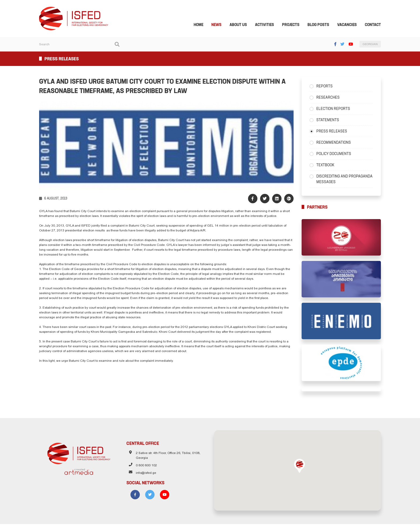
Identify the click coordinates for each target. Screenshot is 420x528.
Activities (268, 25)
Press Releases (333, 132)
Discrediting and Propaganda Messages (346, 180)
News (220, 25)
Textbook (327, 165)
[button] (301, 470)
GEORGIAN (373, 45)
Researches (330, 98)
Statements (329, 120)
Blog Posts (322, 25)
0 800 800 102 (145, 470)
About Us (241, 25)
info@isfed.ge (145, 478)
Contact (376, 25)
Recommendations (335, 143)
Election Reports (335, 109)
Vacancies (350, 25)
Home (202, 25)
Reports (326, 87)
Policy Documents (335, 154)
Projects (294, 25)
